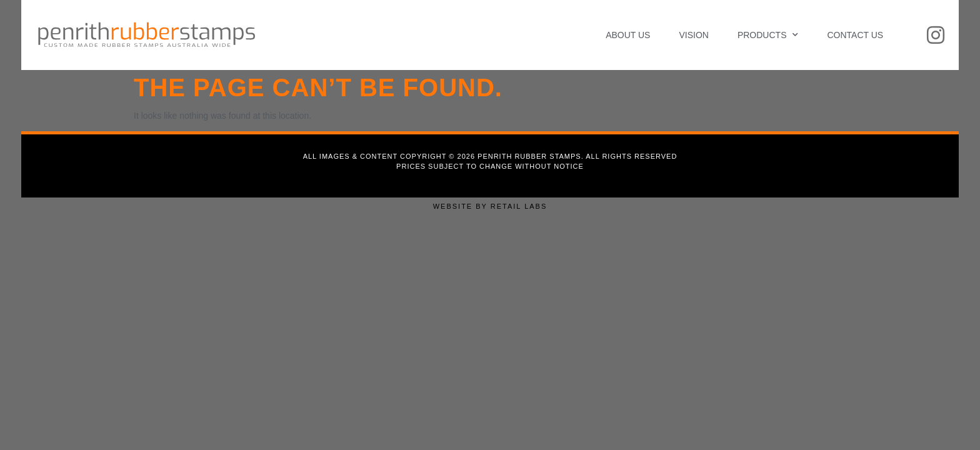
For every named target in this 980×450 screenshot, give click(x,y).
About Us (628, 35)
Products (768, 35)
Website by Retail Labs (490, 206)
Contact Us (855, 35)
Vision (693, 35)
